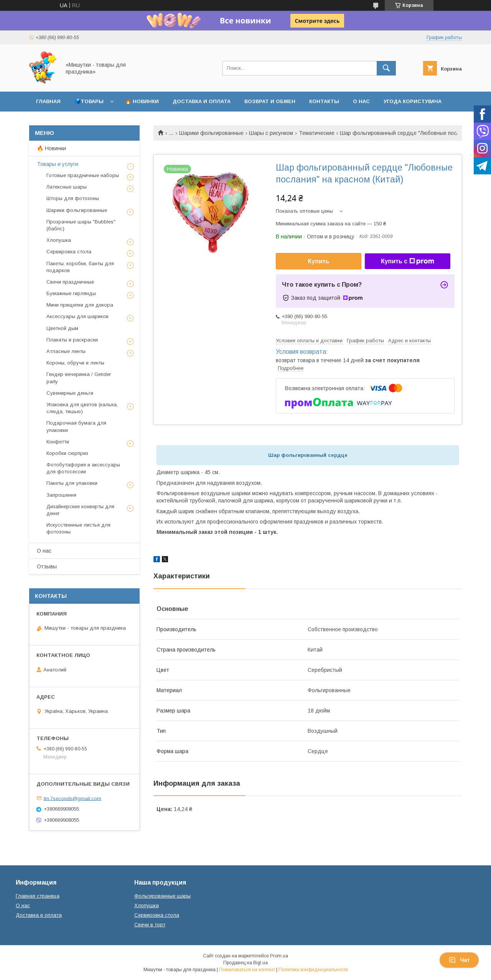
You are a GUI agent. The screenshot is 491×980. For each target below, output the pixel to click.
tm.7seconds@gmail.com (72, 798)
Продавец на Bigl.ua (245, 963)
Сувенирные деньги (70, 393)
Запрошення (61, 495)
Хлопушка (59, 240)
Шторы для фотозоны (73, 198)
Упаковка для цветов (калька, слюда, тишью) (82, 408)
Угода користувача (413, 101)
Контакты (324, 101)
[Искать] (386, 68)
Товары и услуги (58, 164)
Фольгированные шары (162, 896)
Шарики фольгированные (211, 133)
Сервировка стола (69, 252)
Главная (48, 101)
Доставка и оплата (202, 101)
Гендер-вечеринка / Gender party (79, 378)
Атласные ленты (66, 351)
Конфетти (58, 442)
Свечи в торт (150, 925)
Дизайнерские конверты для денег (80, 510)
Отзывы (47, 566)
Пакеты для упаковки (72, 483)
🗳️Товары (89, 101)
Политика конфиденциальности (313, 970)
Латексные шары (67, 187)
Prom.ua (279, 956)
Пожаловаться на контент (247, 970)
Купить (319, 261)
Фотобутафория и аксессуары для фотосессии (83, 468)
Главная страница (38, 896)
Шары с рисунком (271, 133)
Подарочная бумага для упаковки (76, 426)
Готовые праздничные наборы (83, 175)
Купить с (408, 261)
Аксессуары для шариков (77, 316)
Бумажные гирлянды (71, 293)
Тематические (317, 133)
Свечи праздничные (70, 282)
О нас (361, 101)
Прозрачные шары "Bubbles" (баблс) (81, 225)
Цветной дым (62, 328)
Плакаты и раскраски (72, 340)
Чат (459, 960)
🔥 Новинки (142, 101)
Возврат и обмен (270, 101)
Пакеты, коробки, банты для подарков (80, 267)
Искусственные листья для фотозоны (78, 528)
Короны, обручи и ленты (75, 363)
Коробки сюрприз (67, 453)
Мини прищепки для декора (80, 305)
